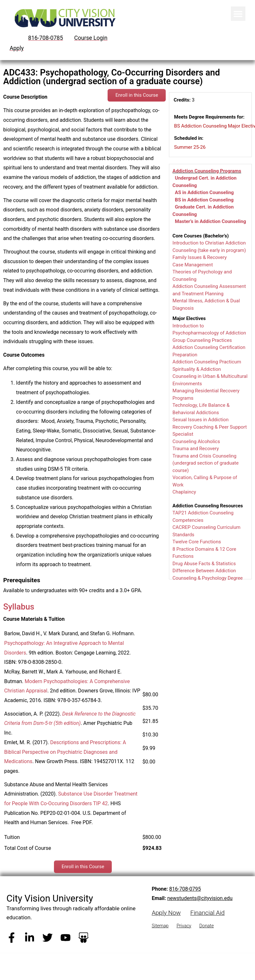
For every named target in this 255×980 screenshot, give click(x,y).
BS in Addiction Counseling (204, 200)
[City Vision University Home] (64, 18)
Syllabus (19, 607)
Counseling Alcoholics (196, 441)
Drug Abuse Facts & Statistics (204, 564)
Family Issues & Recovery (200, 257)
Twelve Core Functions (197, 542)
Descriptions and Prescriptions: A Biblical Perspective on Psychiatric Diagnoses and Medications (65, 752)
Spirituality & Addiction (197, 369)
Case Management (193, 265)
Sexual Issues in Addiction (201, 420)
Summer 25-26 (190, 147)
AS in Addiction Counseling (204, 192)
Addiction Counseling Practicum (207, 362)
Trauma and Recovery (196, 449)
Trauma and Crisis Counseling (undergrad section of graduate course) (206, 463)
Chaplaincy (184, 492)
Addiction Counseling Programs (207, 171)
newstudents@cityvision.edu (200, 898)
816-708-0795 (185, 889)
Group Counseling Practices (202, 340)
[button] (238, 14)
